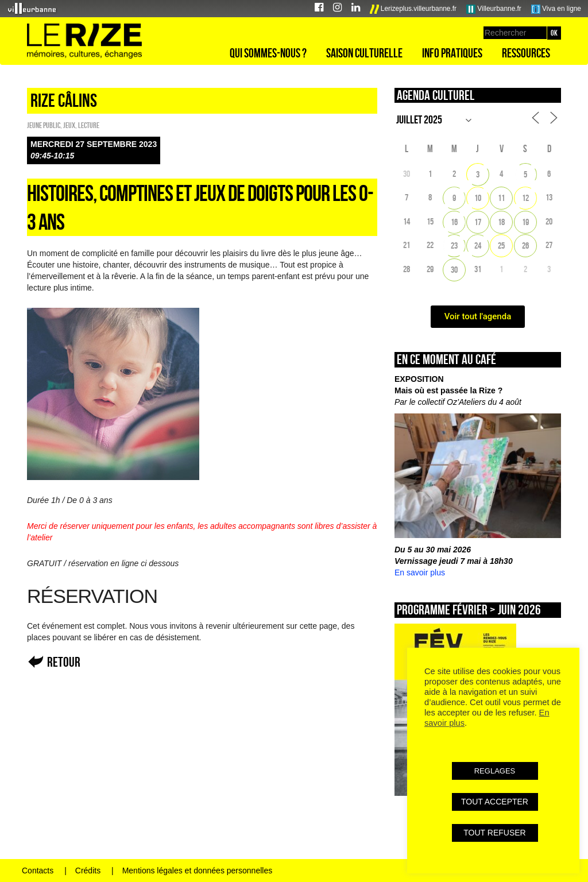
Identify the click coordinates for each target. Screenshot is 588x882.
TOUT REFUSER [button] (494, 833)
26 (525, 245)
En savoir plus (420, 572)
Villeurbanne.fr (494, 9)
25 (501, 245)
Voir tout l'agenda (478, 316)
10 (478, 198)
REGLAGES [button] (495, 771)
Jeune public (44, 125)
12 (525, 198)
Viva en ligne (556, 9)
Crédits (88, 871)
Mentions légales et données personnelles (198, 871)
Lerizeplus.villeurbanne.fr (413, 9)
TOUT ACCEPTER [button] (495, 802)
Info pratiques (452, 53)
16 (454, 222)
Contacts (38, 871)
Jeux (69, 125)
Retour (64, 662)
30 (454, 270)
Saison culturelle (364, 53)
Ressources (526, 53)
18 (501, 222)
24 (478, 245)
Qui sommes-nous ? (268, 53)
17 (478, 222)
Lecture (89, 125)
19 (525, 222)
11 (501, 198)
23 (454, 245)
